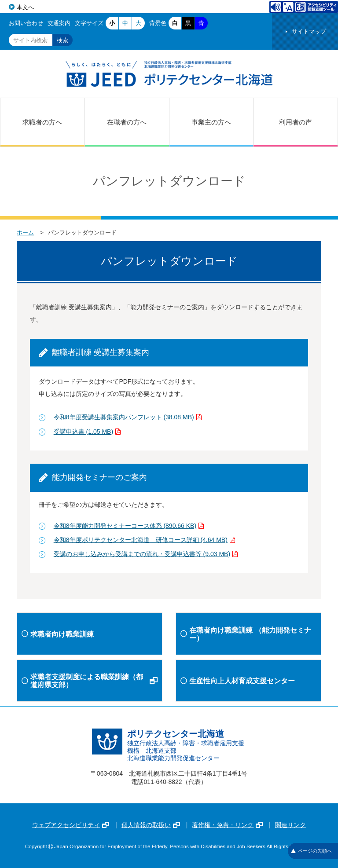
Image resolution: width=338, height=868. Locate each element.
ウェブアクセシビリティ (71, 825)
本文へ (25, 7)
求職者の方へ (42, 122)
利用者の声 (296, 122)
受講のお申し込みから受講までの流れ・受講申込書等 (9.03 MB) (146, 554)
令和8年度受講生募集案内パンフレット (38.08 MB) (128, 417)
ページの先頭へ (311, 851)
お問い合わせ (26, 23)
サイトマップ (309, 31)
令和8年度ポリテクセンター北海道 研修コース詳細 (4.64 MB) (144, 540)
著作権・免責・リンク (227, 825)
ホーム (25, 233)
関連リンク (290, 825)
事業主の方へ (211, 122)
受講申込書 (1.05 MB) (87, 432)
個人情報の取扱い (151, 825)
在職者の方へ (127, 122)
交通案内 (59, 23)
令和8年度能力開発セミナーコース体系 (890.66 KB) (129, 526)
